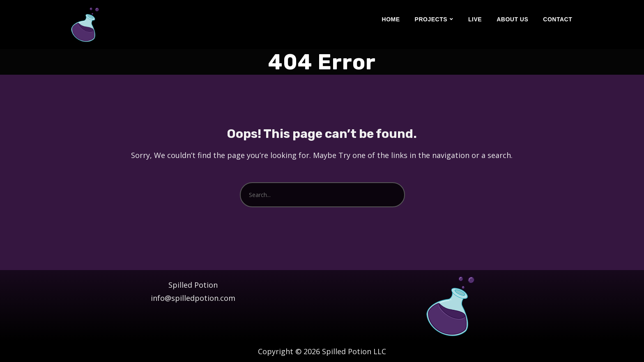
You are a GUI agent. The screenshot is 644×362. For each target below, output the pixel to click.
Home (391, 19)
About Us (512, 19)
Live (475, 19)
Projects (431, 19)
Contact (558, 19)
